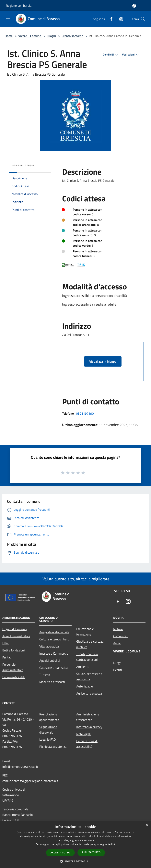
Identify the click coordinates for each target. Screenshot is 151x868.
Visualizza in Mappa (103, 361)
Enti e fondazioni (14, 650)
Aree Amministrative (16, 636)
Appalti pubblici (50, 660)
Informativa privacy (89, 727)
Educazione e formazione (85, 632)
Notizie (118, 629)
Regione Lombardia (19, 6)
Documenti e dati (14, 677)
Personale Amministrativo (13, 667)
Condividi (111, 55)
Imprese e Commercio (54, 653)
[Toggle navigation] (8, 19)
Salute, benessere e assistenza (89, 676)
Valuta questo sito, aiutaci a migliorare (75, 579)
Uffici (6, 643)
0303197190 (85, 413)
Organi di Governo (14, 629)
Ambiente (83, 667)
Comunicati (121, 636)
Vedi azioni (131, 55)
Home (9, 36)
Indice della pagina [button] (23, 165)
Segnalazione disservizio (48, 730)
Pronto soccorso (72, 36)
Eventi (118, 670)
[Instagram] (120, 19)
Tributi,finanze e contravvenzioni (87, 657)
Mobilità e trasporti (52, 682)
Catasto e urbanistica (53, 668)
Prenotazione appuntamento (49, 717)
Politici (7, 657)
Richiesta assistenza (53, 747)
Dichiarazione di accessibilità (87, 744)
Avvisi (117, 643)
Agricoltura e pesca (89, 693)
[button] (75, 861)
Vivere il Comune (30, 36)
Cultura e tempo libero (54, 639)
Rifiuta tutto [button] (91, 852)
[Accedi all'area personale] (134, 6)
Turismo (45, 675)
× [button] (147, 825)
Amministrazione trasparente (88, 717)
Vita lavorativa (49, 646)
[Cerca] (143, 19)
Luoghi (51, 36)
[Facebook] (110, 19)
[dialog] (75, 844)
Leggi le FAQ (48, 739)
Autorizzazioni (86, 686)
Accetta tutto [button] (60, 853)
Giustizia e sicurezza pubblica (90, 644)
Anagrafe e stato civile (54, 632)
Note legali (83, 734)
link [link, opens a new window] (113, 844)
